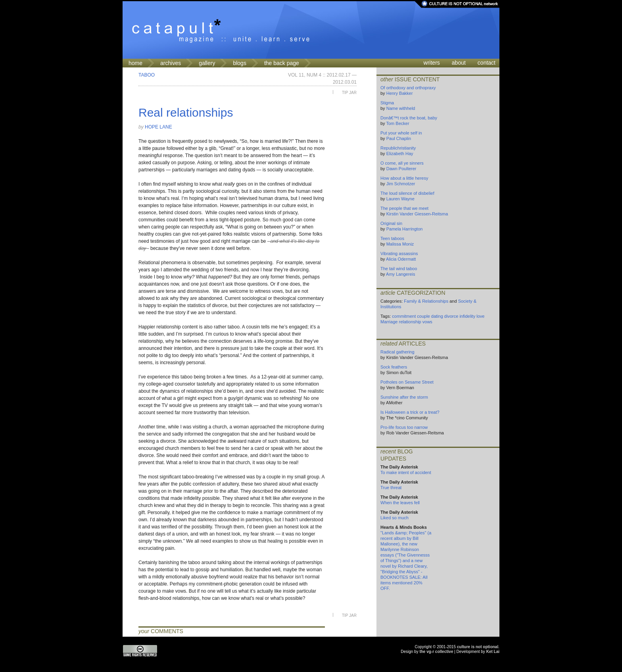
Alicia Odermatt (401, 259)
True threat (391, 488)
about (459, 63)
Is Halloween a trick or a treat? (410, 412)
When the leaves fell (400, 503)
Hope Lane (158, 127)
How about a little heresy (404, 178)
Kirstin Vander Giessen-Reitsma (417, 214)
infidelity (467, 316)
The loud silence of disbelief (407, 193)
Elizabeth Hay (400, 154)
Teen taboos (392, 238)
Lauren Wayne (400, 199)
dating (437, 316)
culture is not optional (478, 647)
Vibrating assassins (399, 253)
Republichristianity (398, 148)
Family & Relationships (426, 301)
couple (423, 316)
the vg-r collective (436, 652)
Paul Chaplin (399, 138)
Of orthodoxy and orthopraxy (408, 88)
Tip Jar (349, 93)
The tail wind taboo (399, 269)
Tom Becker (397, 123)
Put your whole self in (401, 133)
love (480, 316)
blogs (239, 63)
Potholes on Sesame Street (407, 382)
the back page (282, 63)
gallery (207, 63)
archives (171, 63)
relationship (410, 322)
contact (487, 63)
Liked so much (395, 518)
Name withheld (401, 108)
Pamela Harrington (405, 229)
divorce (451, 316)
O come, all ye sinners (402, 163)
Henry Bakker (400, 93)
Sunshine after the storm (404, 397)
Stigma (387, 103)
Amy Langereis (400, 274)
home (135, 63)
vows (427, 322)
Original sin (391, 223)
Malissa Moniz (400, 244)
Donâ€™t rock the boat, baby (409, 118)
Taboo (147, 75)
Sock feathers (394, 367)
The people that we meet (404, 208)
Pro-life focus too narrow (404, 427)
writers (432, 63)
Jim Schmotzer (401, 184)
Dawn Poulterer (401, 169)
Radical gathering (397, 352)
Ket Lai (493, 652)
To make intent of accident (406, 472)
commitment (404, 316)
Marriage (389, 322)
